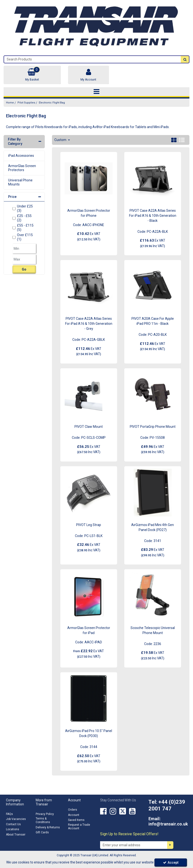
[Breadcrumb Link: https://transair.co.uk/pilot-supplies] (26, 103)
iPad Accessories (21, 156)
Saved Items (76, 820)
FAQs (9, 814)
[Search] (92, 59)
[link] (103, 811)
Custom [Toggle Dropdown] (61, 140)
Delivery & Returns (48, 827)
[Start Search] (185, 59)
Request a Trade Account (79, 827)
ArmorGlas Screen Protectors (22, 168)
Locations (13, 829)
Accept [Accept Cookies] (171, 863)
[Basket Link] (32, 75)
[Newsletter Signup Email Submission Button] (170, 845)
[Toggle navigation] (97, 92)
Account (74, 815)
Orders (73, 810)
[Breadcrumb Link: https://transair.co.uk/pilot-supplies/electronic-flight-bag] (52, 103)
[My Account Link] (89, 75)
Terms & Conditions (43, 820)
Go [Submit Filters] (24, 269)
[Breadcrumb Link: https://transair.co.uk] (10, 103)
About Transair (16, 835)
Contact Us (13, 824)
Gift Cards (42, 832)
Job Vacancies (16, 819)
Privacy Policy (45, 814)
